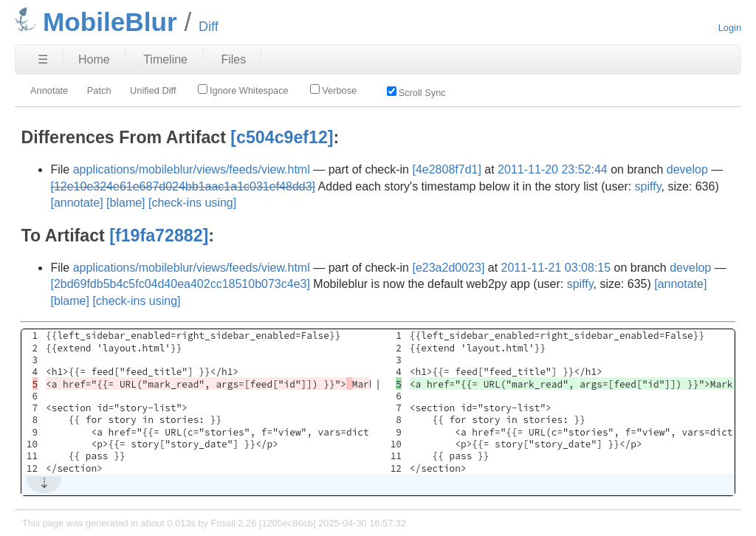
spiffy (648, 186)
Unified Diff (153, 90)
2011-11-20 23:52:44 (553, 169)
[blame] (126, 203)
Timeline (165, 59)
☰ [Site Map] (43, 59)
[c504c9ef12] (282, 137)
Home (94, 59)
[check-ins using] (192, 203)
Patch (99, 90)
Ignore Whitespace (243, 90)
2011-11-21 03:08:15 (556, 268)
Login (730, 28)
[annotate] (76, 203)
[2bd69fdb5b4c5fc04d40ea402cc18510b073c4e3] (180, 284)
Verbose (333, 90)
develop (687, 169)
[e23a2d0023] (448, 268)
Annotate (49, 90)
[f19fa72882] (159, 236)
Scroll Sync (416, 92)
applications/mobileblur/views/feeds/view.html (192, 169)
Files (233, 59)
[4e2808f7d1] (446, 169)
